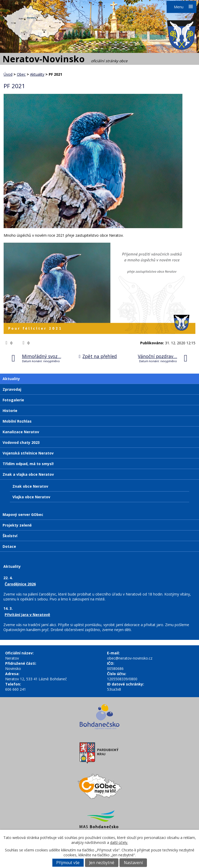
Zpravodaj (12, 389)
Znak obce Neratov (30, 486)
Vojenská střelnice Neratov (28, 453)
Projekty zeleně (17, 525)
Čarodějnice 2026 (20, 584)
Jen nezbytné (102, 863)
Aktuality (37, 74)
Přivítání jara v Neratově (27, 615)
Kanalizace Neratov (21, 432)
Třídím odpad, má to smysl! (28, 464)
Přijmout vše (68, 863)
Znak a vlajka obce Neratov (28, 474)
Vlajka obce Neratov (31, 497)
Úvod (8, 74)
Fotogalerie (13, 400)
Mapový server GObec (23, 514)
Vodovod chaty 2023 (21, 442)
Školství (10, 536)
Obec (21, 74)
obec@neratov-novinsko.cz (130, 658)
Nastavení (133, 863)
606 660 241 (16, 689)
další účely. (119, 842)
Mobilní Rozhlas (17, 421)
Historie (10, 411)
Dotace (9, 546)
